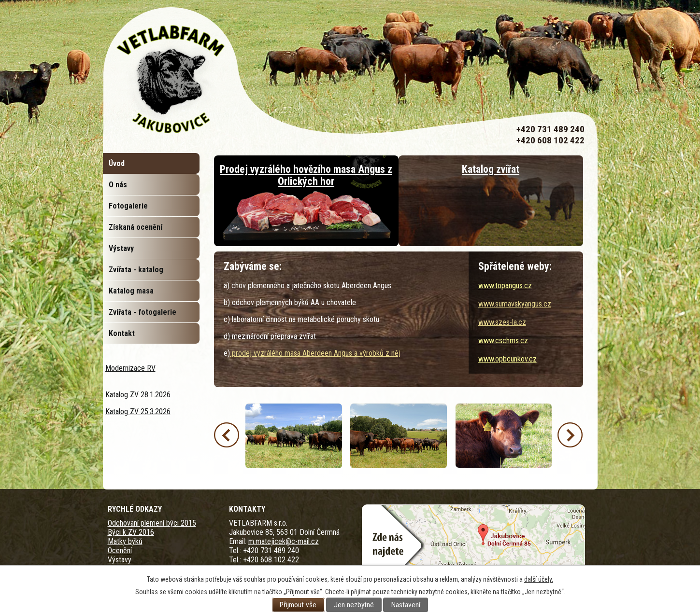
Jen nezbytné (354, 605)
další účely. (539, 579)
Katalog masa (131, 291)
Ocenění (120, 551)
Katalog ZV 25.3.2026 (138, 412)
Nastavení (406, 605)
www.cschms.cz (503, 341)
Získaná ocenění (136, 227)
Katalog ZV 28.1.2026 (138, 395)
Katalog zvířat (491, 169)
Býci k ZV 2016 (131, 532)
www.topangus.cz (505, 286)
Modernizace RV (130, 368)
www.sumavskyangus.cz (515, 304)
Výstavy (121, 248)
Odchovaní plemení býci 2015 (152, 523)
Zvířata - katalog (136, 270)
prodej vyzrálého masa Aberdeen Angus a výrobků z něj (315, 353)
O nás (118, 185)
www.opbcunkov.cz (507, 359)
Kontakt (122, 333)
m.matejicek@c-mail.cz (284, 541)
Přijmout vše (298, 605)
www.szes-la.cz (502, 322)
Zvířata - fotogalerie (143, 312)
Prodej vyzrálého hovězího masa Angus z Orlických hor (306, 175)
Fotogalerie (128, 206)
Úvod (117, 163)
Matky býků (125, 541)
